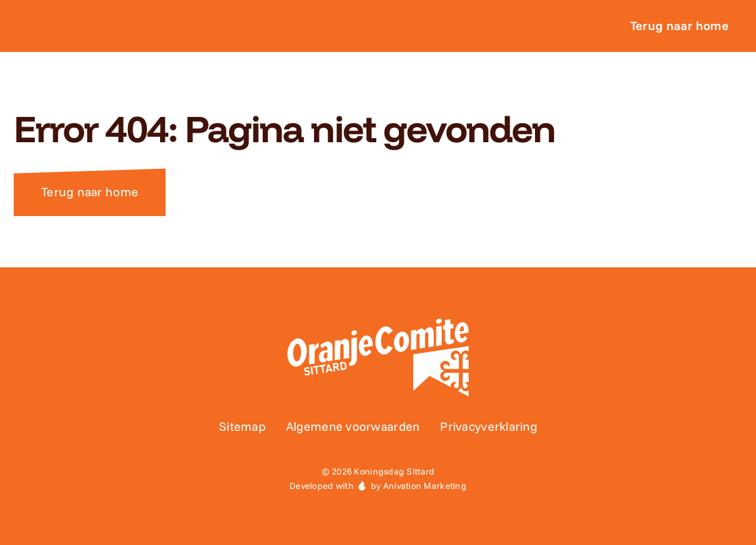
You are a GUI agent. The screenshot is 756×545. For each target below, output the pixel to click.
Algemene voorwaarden (353, 426)
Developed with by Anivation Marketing (378, 486)
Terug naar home (90, 192)
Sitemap (242, 426)
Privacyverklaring (488, 426)
